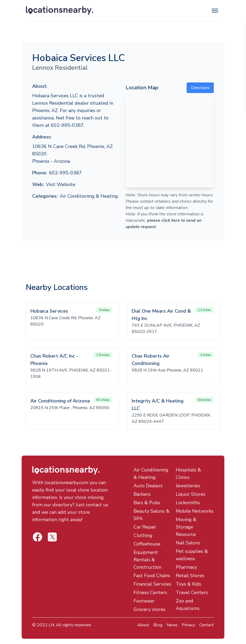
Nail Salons (188, 543)
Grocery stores (150, 609)
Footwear (144, 601)
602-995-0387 (65, 173)
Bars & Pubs (147, 503)
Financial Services (152, 584)
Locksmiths (188, 503)
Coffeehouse (147, 544)
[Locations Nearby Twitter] (37, 537)
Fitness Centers (150, 592)
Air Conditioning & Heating (89, 196)
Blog (158, 625)
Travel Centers (192, 592)
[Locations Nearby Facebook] (52, 537)
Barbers (142, 494)
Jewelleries (188, 486)
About (143, 625)
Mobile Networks (195, 511)
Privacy (188, 625)
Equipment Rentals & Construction (147, 560)
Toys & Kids (188, 584)
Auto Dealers (148, 486)
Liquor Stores (191, 494)
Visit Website (61, 184)
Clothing (143, 535)
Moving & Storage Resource (186, 527)
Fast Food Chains (152, 576)
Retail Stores (190, 576)
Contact (207, 625)
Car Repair (145, 527)
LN (51, 625)
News (172, 625)
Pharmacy (186, 567)
